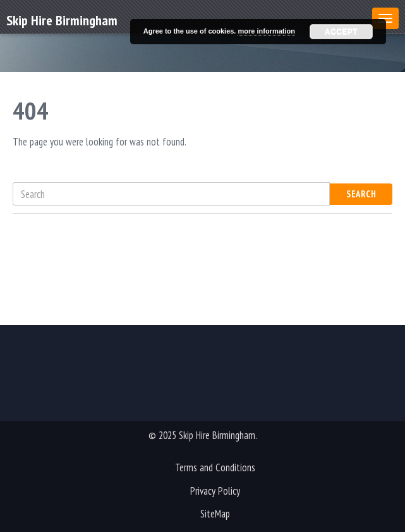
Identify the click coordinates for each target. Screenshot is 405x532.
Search (361, 194)
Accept (341, 32)
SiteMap (215, 514)
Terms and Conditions (215, 467)
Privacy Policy (215, 491)
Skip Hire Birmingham (62, 20)
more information (266, 31)
